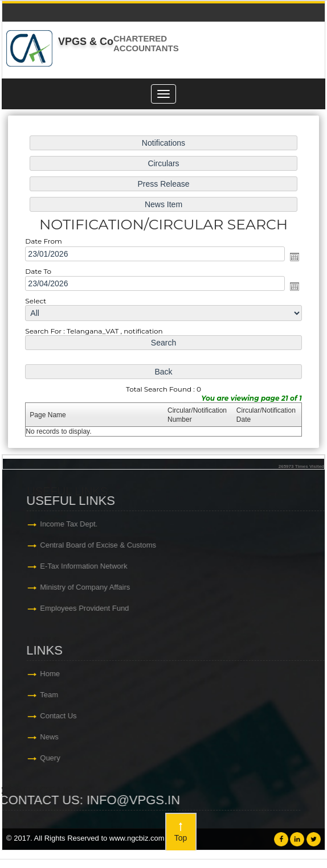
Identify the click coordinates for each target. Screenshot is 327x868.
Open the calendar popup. (292, 257)
